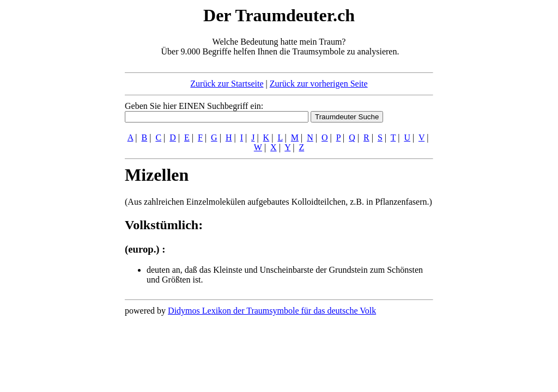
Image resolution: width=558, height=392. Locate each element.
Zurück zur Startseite (227, 84)
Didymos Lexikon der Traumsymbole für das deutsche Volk (272, 311)
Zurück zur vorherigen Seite (319, 84)
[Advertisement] (58, 168)
